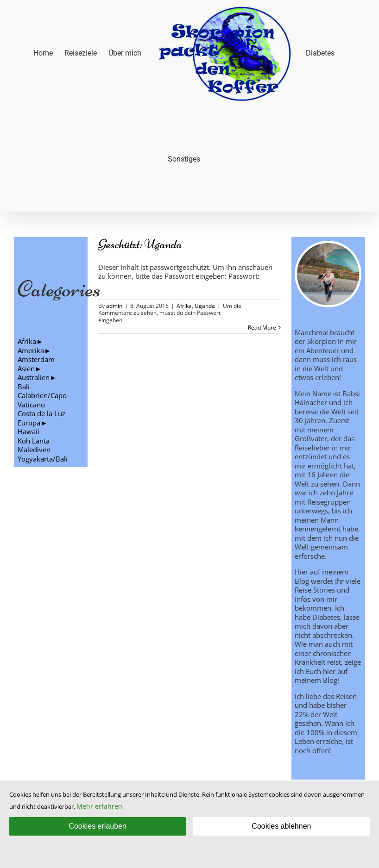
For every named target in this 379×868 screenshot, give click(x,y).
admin (114, 306)
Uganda (205, 306)
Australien (34, 377)
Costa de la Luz (41, 413)
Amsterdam (36, 359)
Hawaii (28, 431)
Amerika (31, 350)
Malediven (34, 450)
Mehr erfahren (99, 806)
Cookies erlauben (98, 826)
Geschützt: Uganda (140, 244)
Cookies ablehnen (281, 826)
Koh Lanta (34, 441)
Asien (26, 368)
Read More (262, 328)
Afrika (184, 306)
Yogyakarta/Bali (43, 459)
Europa (29, 423)
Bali (24, 387)
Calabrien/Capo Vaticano (42, 400)
